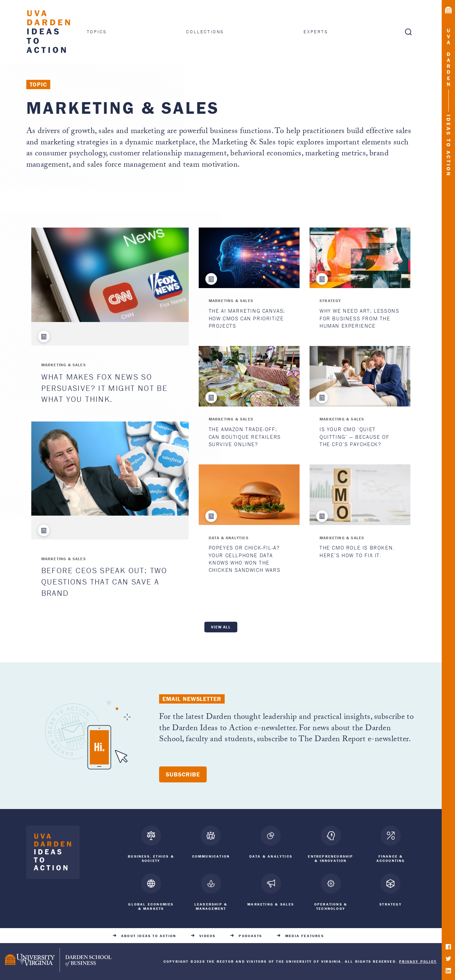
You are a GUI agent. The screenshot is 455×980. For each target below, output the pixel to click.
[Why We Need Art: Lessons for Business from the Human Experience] (360, 258)
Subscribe (183, 774)
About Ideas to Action (149, 935)
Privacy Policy (418, 961)
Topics (97, 31)
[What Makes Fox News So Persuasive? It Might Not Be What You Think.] (110, 275)
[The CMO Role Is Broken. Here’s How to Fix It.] (360, 495)
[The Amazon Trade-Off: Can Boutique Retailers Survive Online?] (249, 376)
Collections (205, 32)
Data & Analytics (229, 538)
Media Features (305, 935)
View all (221, 627)
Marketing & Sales (64, 365)
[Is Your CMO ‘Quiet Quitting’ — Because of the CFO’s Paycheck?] (360, 376)
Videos (207, 935)
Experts (316, 32)
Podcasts (250, 935)
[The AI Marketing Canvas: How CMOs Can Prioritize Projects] (249, 258)
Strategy (330, 301)
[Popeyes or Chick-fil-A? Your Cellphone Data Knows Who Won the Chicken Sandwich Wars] (249, 495)
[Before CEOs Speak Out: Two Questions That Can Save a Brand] (110, 469)
